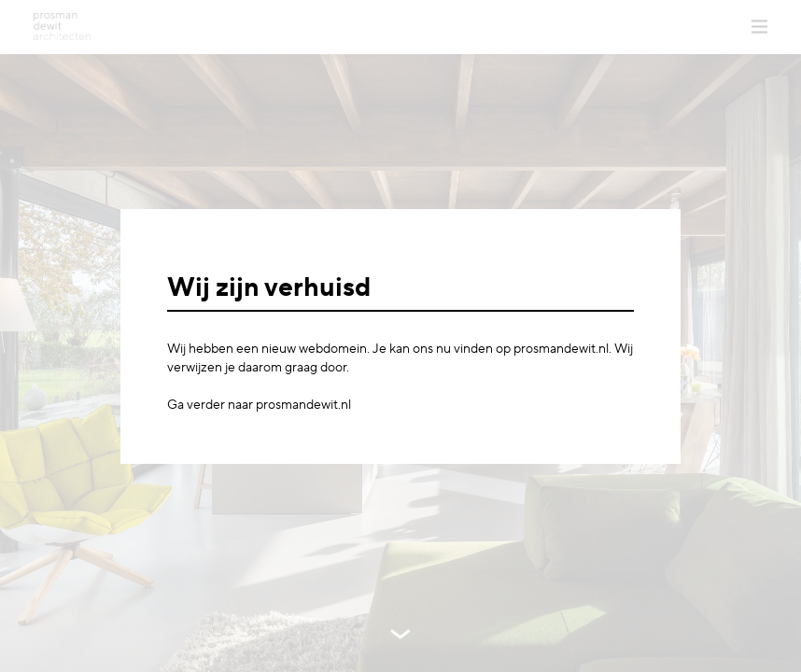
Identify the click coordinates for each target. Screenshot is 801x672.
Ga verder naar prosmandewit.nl (259, 405)
